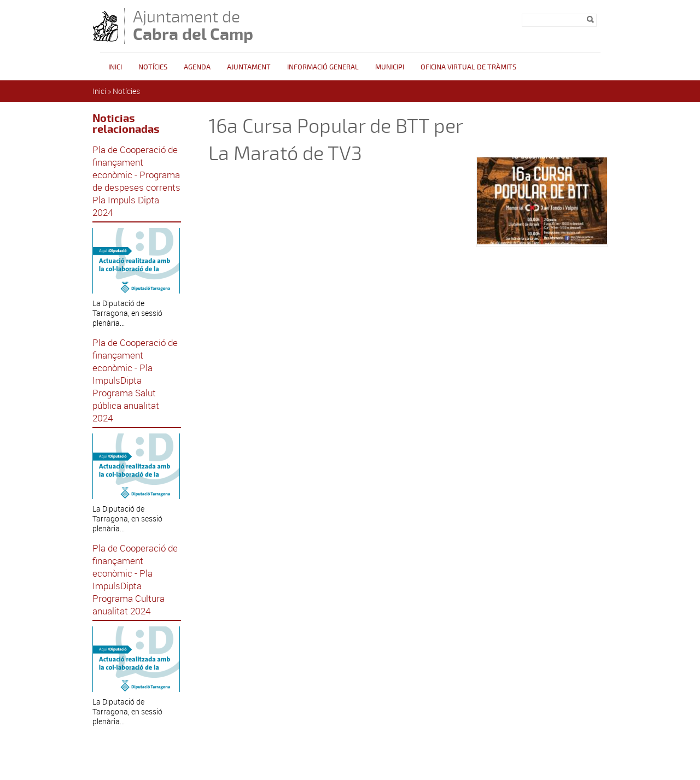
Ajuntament (249, 67)
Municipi (390, 67)
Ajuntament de (193, 25)
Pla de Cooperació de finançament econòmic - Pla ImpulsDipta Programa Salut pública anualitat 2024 (135, 380)
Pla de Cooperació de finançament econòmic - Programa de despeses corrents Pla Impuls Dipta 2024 (136, 181)
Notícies (153, 67)
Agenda (197, 67)
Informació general (323, 67)
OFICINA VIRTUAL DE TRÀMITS (468, 67)
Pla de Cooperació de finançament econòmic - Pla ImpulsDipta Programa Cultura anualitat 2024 (135, 579)
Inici (115, 67)
